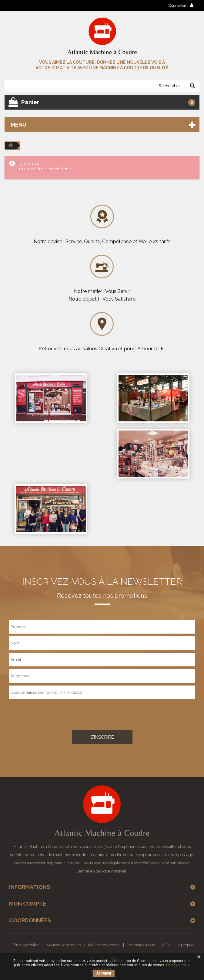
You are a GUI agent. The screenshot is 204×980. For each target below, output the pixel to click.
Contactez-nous (141, 945)
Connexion (181, 5)
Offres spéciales (25, 945)
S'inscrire (102, 737)
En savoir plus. (178, 965)
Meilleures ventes (104, 945)
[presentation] (46, 713)
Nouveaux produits (64, 945)
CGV (166, 945)
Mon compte (28, 904)
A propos (185, 945)
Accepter (104, 973)
